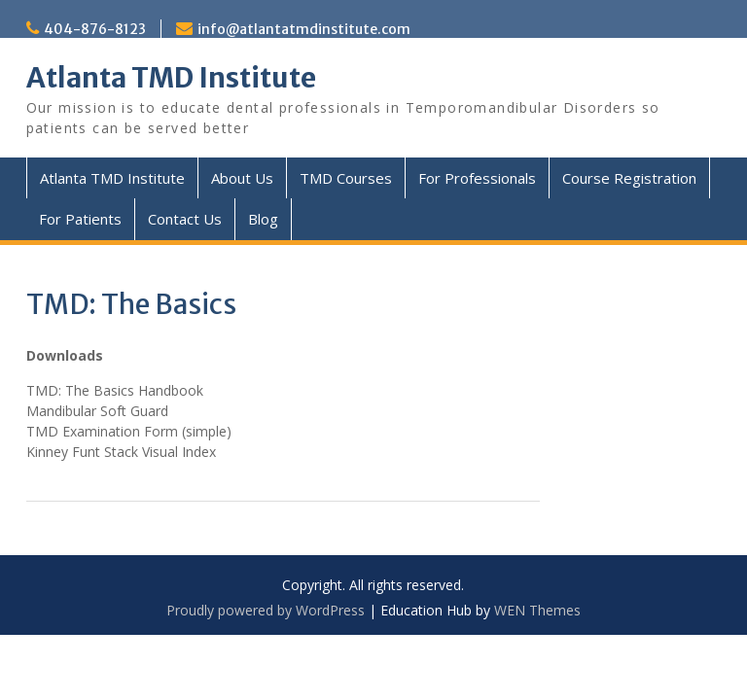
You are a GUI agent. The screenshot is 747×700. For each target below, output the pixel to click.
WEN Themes (537, 610)
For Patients (80, 219)
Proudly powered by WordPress (266, 610)
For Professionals (477, 178)
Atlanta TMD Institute (171, 78)
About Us (242, 178)
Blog (263, 219)
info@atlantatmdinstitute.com (304, 29)
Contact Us (185, 219)
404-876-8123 (95, 29)
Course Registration (629, 178)
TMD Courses (346, 178)
